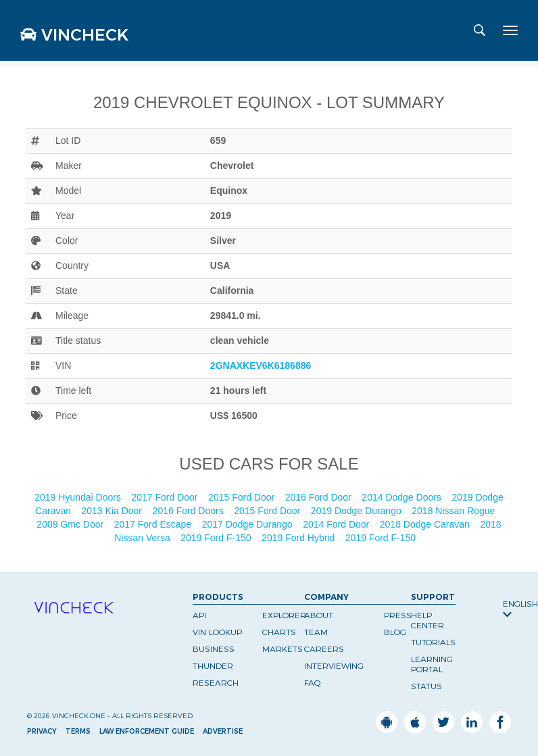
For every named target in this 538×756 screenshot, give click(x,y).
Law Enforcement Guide (147, 731)
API (199, 615)
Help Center (427, 620)
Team (316, 632)
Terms (78, 731)
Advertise (223, 731)
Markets (283, 649)
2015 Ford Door (243, 497)
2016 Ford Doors (190, 511)
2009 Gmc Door (71, 524)
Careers (324, 649)
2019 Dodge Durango (358, 511)
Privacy (42, 731)
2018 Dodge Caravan (426, 524)
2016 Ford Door (320, 497)
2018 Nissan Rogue (455, 511)
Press (398, 615)
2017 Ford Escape (154, 524)
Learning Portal (432, 664)
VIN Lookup (217, 632)
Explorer (284, 615)
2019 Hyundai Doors (79, 497)
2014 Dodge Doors (402, 497)
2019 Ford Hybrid (299, 538)
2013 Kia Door (113, 511)
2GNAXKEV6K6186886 (261, 366)
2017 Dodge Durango (249, 524)
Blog (395, 632)
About (319, 615)
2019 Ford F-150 (217, 538)
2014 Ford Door (337, 524)
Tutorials (433, 642)
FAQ (313, 683)
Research (216, 683)
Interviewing (334, 666)
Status (426, 686)
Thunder (213, 666)
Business (214, 649)
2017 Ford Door (166, 497)
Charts (279, 632)
